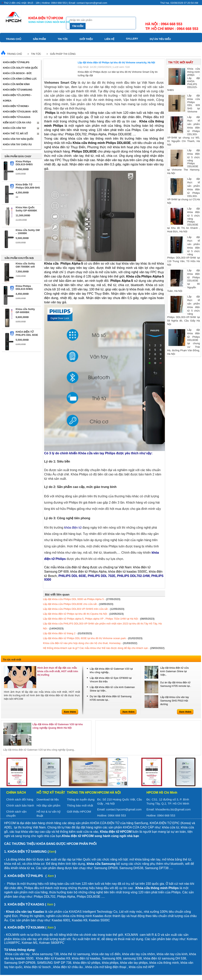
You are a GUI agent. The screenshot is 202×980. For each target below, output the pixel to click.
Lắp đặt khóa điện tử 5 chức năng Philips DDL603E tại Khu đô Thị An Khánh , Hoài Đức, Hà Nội (184, 220)
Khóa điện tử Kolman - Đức (20, 112)
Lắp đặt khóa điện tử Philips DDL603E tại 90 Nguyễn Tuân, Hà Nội (184, 280)
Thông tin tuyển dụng (81, 799)
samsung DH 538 (174, 958)
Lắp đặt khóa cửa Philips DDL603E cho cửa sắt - (78, 604)
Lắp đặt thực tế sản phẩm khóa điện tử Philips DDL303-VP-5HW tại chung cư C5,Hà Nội (184, 191)
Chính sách (16, 793)
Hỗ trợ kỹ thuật (51, 793)
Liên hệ (109, 39)
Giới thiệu (86, 39)
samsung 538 (132, 958)
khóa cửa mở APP (141, 967)
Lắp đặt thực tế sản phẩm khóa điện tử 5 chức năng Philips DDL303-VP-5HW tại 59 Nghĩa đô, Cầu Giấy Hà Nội (184, 310)
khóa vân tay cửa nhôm (139, 954)
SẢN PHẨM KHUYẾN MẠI (19, 258)
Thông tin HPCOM (82, 793)
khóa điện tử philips (87, 963)
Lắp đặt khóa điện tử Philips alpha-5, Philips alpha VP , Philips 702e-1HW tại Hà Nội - (99, 619)
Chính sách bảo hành (20, 805)
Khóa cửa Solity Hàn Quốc (20, 68)
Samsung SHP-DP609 (20, 963)
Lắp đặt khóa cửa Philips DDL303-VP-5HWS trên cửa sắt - (84, 609)
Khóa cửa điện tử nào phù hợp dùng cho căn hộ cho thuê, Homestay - (90, 643)
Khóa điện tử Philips (16, 62)
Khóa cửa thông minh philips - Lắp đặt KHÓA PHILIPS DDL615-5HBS (184, 79)
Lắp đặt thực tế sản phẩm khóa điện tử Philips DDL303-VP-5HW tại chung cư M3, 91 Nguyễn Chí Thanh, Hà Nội (184, 131)
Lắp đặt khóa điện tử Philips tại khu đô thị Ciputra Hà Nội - (83, 614)
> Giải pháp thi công (60, 54)
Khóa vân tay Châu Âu (17, 145)
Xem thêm (70, 712)
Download (13, 46)
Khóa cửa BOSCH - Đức (17, 73)
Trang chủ (14, 39)
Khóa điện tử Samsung (18, 90)
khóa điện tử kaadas (86, 958)
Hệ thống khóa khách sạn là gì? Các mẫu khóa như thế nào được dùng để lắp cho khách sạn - (104, 648)
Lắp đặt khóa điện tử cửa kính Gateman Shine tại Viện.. (174, 671)
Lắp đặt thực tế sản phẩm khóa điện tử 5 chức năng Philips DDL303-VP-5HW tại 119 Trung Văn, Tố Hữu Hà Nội (184, 251)
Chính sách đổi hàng (20, 799)
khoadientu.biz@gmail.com (173, 809)
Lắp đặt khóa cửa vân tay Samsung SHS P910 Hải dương (175, 701)
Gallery (132, 39)
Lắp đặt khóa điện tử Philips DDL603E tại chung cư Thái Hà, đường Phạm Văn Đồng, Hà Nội (184, 342)
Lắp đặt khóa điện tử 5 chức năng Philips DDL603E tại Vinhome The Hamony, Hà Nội (184, 162)
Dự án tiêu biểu (160, 39)
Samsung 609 (112, 958)
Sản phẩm (40, 39)
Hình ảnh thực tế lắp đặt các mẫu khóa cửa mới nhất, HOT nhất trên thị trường (58, 671)
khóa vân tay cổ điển (106, 954)
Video (37, 46)
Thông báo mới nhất (80, 805)
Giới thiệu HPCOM (79, 812)
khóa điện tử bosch (37, 967)
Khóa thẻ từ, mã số (15, 134)
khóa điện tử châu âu (68, 967)
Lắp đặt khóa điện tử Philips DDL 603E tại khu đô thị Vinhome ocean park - (93, 638)
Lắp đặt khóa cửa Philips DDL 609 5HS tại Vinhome (184, 103)
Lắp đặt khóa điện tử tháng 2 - (67, 633)
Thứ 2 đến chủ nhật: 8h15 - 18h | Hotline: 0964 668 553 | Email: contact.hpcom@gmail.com (56, 3)
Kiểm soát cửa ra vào (17, 123)
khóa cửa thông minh (164, 963)
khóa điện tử (153, 958)
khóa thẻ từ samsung (75, 954)
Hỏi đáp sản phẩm (48, 805)
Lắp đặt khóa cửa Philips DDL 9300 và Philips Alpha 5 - (82, 599)
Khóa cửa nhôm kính (16, 84)
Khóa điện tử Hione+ (16, 106)
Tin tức (63, 39)
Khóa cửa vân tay (14, 128)
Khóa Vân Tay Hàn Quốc (18, 139)
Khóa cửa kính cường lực (20, 79)
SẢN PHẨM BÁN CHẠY (18, 156)
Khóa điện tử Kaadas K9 (53, 958)
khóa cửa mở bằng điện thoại (106, 967)
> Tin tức (34, 54)
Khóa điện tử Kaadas (17, 117)
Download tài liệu (48, 799)
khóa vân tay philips (134, 963)
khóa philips (110, 963)
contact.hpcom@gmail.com (124, 809)
